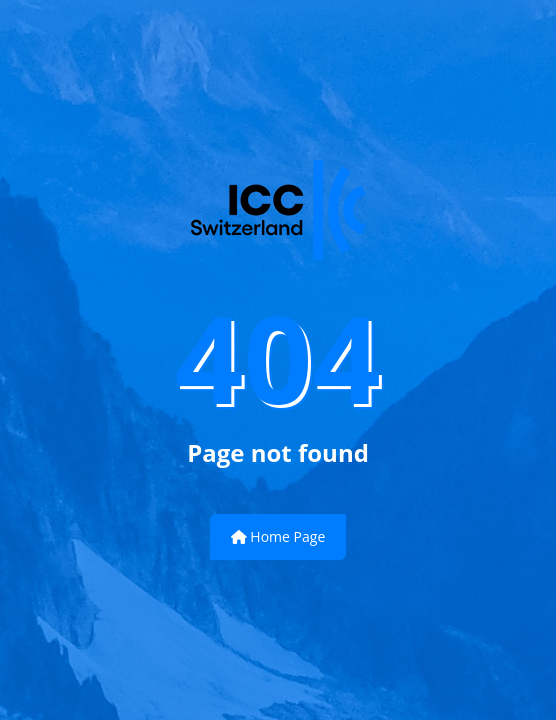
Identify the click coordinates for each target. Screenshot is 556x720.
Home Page (278, 536)
